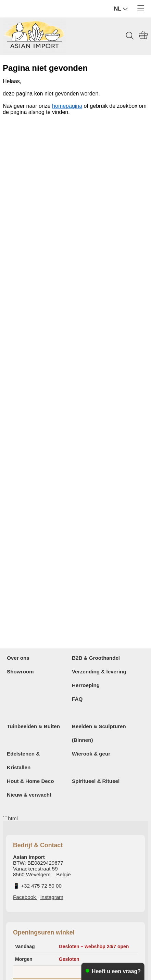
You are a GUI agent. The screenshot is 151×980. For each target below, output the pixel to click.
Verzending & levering (99, 672)
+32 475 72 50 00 (41, 886)
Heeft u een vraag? (116, 971)
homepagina (67, 106)
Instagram (52, 897)
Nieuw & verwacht (29, 795)
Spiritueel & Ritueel (96, 781)
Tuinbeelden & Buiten (33, 726)
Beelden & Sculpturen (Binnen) (99, 733)
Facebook (25, 897)
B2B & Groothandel (96, 658)
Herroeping (86, 685)
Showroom (20, 672)
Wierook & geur (91, 754)
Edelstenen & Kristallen (23, 760)
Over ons (18, 658)
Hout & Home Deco (30, 781)
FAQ (77, 699)
